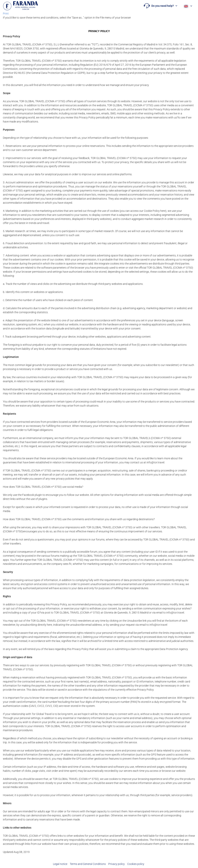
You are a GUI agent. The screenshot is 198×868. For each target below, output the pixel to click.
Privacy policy (116, 864)
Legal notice (60, 864)
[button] (161, 6)
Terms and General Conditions (88, 864)
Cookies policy (136, 864)
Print (6, 14)
